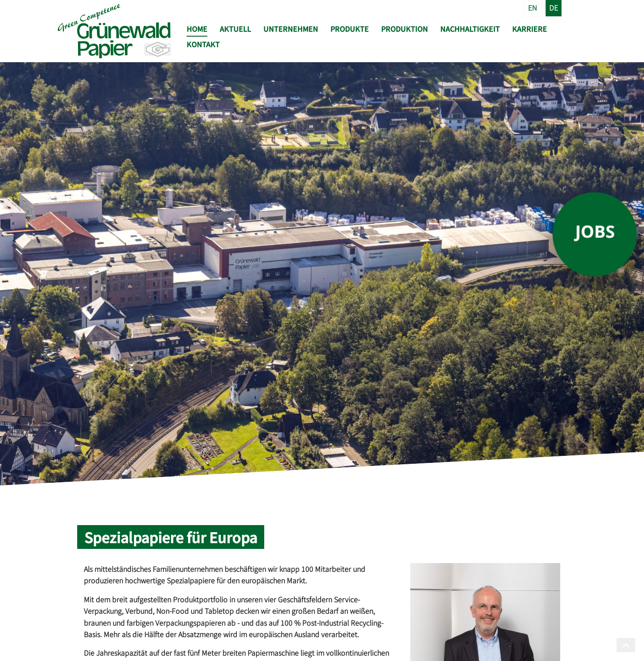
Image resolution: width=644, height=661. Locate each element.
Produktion (404, 29)
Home (197, 29)
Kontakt (203, 44)
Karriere (530, 29)
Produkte (350, 29)
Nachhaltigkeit (470, 29)
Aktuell (235, 29)
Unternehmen (291, 29)
